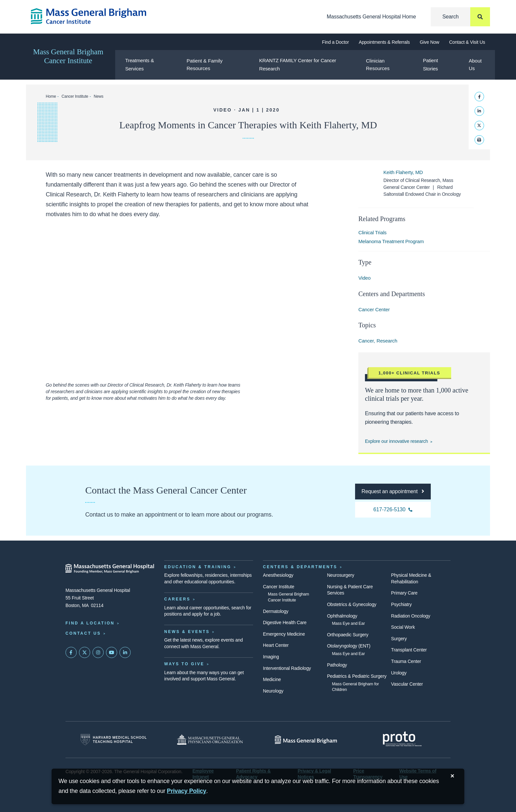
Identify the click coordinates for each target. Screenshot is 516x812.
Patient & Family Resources (205, 64)
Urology (399, 673)
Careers (177, 599)
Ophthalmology (342, 616)
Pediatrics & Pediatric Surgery (357, 676)
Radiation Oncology (411, 616)
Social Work (403, 627)
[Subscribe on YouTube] (112, 652)
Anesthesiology (278, 575)
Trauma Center (406, 661)
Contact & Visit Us (467, 42)
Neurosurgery (341, 575)
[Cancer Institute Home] (100, 16)
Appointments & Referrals (384, 42)
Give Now (429, 42)
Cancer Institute (75, 96)
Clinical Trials (373, 232)
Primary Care (404, 593)
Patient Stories (430, 64)
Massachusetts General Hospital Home (371, 17)
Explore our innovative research (396, 441)
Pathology (337, 665)
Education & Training (198, 567)
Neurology (273, 691)
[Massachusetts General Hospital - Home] (110, 569)
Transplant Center (409, 650)
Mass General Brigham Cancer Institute (68, 56)
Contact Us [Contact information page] (83, 633)
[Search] (460, 17)
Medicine (272, 679)
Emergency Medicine (284, 634)
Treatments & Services (139, 64)
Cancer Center (374, 309)
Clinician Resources (378, 64)
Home (51, 96)
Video (364, 278)
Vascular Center (407, 684)
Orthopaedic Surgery (348, 635)
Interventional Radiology (287, 668)
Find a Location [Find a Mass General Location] (90, 623)
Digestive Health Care (285, 622)
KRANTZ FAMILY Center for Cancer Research (297, 64)
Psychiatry (401, 604)
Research (387, 341)
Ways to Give (184, 664)
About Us (475, 64)
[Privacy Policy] (187, 791)
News (99, 96)
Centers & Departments (300, 567)
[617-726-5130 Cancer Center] (393, 510)
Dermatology (276, 611)
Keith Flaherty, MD (403, 172)
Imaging (271, 657)
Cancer (366, 341)
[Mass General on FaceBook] (71, 652)
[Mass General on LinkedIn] (125, 652)
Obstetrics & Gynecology (352, 604)
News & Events (187, 632)
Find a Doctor (336, 42)
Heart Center (276, 645)
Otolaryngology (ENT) (349, 646)
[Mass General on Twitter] (85, 652)
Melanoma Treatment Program (391, 241)
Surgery (399, 639)
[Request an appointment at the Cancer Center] (393, 492)
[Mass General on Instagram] (98, 652)
